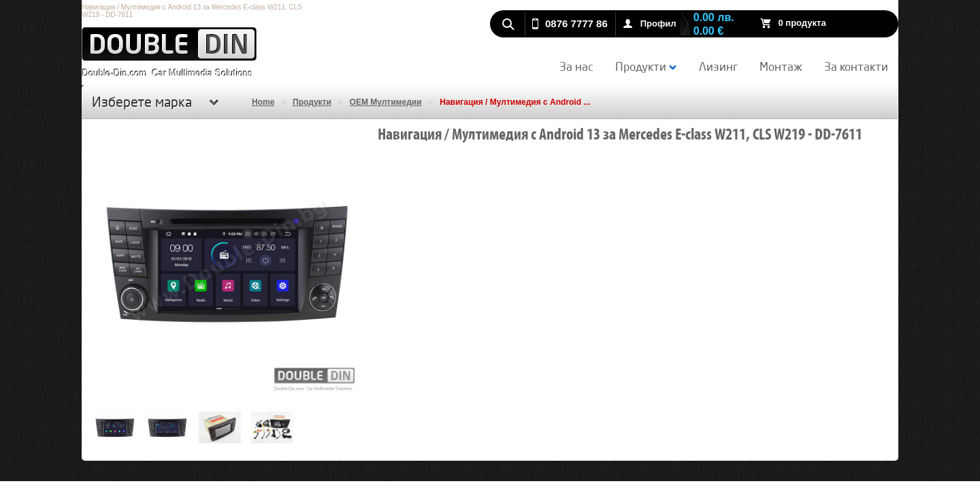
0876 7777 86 (576, 23)
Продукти (646, 66)
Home (263, 102)
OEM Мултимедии (386, 102)
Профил (658, 23)
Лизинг (718, 66)
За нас (576, 66)
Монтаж (781, 66)
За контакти (856, 66)
